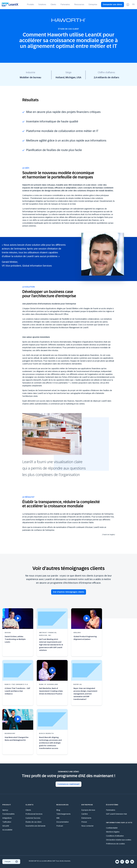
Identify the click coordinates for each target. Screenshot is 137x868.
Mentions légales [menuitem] (113, 832)
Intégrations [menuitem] (7, 818)
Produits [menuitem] (30, 4)
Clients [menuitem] (53, 4)
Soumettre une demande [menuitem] (35, 826)
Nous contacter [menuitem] (87, 826)
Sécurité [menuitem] (6, 826)
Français (11, 862)
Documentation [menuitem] (63, 822)
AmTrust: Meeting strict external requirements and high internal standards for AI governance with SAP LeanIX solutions (51, 645)
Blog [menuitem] (58, 810)
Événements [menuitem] (86, 818)
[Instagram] (122, 862)
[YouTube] (117, 862)
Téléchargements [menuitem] (63, 814)
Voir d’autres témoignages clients (69, 592)
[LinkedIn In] (132, 862)
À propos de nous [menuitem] (88, 810)
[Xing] (127, 862)
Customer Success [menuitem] (33, 818)
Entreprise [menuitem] (93, 4)
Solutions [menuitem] (42, 4)
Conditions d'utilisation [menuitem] (115, 836)
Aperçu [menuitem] (5, 810)
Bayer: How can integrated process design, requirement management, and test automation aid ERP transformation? (85, 694)
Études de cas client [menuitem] (33, 822)
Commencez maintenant (68, 784)
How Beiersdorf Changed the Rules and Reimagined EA (17, 739)
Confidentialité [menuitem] (112, 828)
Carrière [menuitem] (85, 814)
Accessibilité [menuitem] (7, 830)
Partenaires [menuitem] (65, 4)
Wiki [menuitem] (58, 818)
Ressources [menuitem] (79, 4)
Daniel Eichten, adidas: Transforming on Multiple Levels (15, 639)
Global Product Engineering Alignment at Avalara (85, 638)
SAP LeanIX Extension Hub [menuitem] (116, 814)
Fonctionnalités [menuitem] (8, 814)
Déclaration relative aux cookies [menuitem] (119, 840)
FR (133, 4)
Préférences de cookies (115, 844)
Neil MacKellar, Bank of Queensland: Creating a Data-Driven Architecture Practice (51, 691)
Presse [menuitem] (84, 822)
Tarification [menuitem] (7, 822)
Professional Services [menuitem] (34, 814)
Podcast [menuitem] (60, 826)
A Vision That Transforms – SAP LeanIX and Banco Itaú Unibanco (17, 691)
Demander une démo (113, 4)
